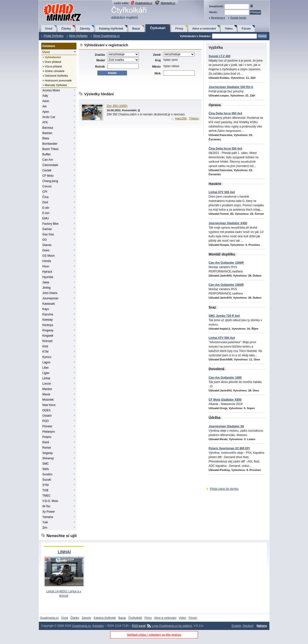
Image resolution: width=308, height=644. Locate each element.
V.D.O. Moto (50, 501)
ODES (47, 410)
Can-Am (48, 160)
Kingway (48, 330)
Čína (46, 197)
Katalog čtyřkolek (111, 29)
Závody (85, 29)
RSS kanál (139, 626)
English (236, 626)
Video (229, 29)
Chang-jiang (50, 181)
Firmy (179, 29)
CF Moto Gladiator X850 (225, 400)
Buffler (47, 154)
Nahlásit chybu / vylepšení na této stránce (154, 635)
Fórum (246, 29)
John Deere (50, 293)
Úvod (49, 29)
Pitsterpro (49, 432)
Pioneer (47, 426)
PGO (46, 421)
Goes (46, 250)
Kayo (46, 309)
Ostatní (47, 416)
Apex (46, 112)
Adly (45, 96)
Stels (46, 469)
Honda (47, 261)
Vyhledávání (53, 57)
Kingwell (48, 336)
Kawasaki (49, 304)
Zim (45, 528)
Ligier (46, 373)
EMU (46, 218)
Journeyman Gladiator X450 (228, 223)
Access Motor (51, 90)
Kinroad (47, 341)
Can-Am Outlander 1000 (225, 378)
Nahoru (262, 626)
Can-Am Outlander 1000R (226, 263)
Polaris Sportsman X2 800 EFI (229, 448)
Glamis (47, 245)
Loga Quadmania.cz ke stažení (172, 626)
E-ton (46, 213)
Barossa (48, 128)
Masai (46, 394)
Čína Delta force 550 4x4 (225, 113)
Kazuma (48, 314)
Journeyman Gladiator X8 (226, 426)
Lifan (46, 368)
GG (45, 240)
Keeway (48, 320)
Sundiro (47, 474)
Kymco (47, 357)
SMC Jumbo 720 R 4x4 (224, 316)
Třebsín (194, 119)
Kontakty (98, 626)
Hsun (46, 266)
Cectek (47, 170)
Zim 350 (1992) (117, 106)
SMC (46, 464)
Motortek (48, 400)
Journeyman (50, 298)
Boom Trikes (51, 149)
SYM (46, 485)
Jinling (47, 288)
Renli (46, 442)
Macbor (47, 389)
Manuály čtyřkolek (56, 85)
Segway (48, 453)
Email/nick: (216, 6)
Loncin (47, 384)
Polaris (47, 437)
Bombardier (50, 144)
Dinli (45, 202)
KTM (46, 352)
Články (66, 29)
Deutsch (248, 626)
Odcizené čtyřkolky (57, 76)
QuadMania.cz (56, 4)
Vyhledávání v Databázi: (196, 36)
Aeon (46, 101)
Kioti (45, 346)
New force (49, 405)
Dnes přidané (53, 62)
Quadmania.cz (144, 3)
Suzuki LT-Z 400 (220, 56)
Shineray (48, 458)
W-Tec (47, 506)
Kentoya (48, 325)
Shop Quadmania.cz (106, 36)
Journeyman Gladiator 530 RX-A (231, 87)
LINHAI (64, 552)
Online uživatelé (55, 71)
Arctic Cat (49, 117)
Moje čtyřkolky (78, 36)
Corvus (47, 186)
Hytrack (47, 272)
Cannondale (50, 165)
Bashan (47, 133)
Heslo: (213, 12)
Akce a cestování (204, 29)
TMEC (47, 496)
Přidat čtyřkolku (54, 36)
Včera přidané (54, 66)
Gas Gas (48, 234)
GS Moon (49, 256)
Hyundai (48, 277)
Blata (46, 138)
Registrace (218, 18)
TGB (46, 490)
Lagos (46, 362)
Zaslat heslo (238, 18)
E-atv (46, 208)
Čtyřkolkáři (158, 28)
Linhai (46, 378)
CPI (45, 192)
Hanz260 (181, 119)
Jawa (46, 282)
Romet (47, 448)
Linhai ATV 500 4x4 (222, 192)
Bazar (136, 29)
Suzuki (47, 480)
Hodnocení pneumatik (58, 80)
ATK (45, 122)
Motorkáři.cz (168, 3)
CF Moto (48, 176)
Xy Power (49, 512)
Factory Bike (51, 224)
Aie (45, 106)
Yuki (45, 522)
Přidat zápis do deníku (224, 489)
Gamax (47, 229)
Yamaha (48, 517)
